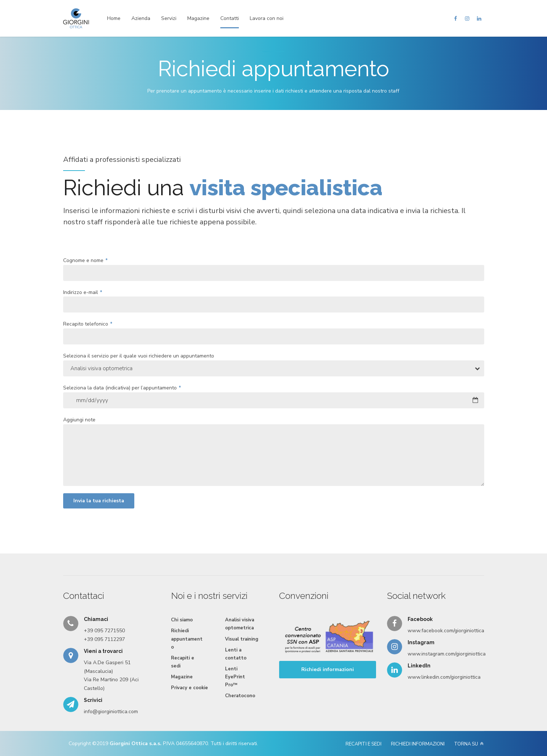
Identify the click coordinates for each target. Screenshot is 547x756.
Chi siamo (182, 620)
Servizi (169, 18)
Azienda (141, 18)
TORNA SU (466, 744)
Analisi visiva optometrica (240, 624)
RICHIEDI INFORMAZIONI (418, 744)
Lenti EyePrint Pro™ (235, 677)
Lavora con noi (267, 18)
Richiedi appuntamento (187, 639)
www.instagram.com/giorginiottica (447, 654)
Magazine (198, 18)
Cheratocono (240, 696)
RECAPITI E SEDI (364, 744)
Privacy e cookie (189, 688)
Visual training (242, 639)
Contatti (230, 18)
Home (114, 18)
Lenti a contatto (236, 654)
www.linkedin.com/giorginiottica (444, 677)
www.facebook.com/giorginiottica (446, 631)
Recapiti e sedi (183, 662)
